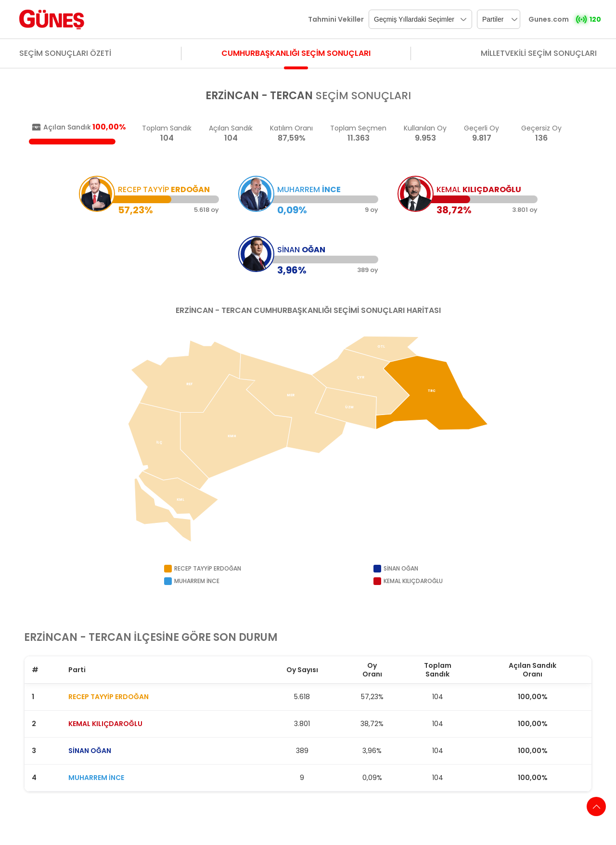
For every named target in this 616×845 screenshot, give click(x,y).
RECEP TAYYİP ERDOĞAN (109, 697)
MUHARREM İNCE (96, 778)
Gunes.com (549, 19)
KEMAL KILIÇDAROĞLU (105, 724)
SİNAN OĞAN (90, 751)
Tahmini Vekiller (336, 19)
